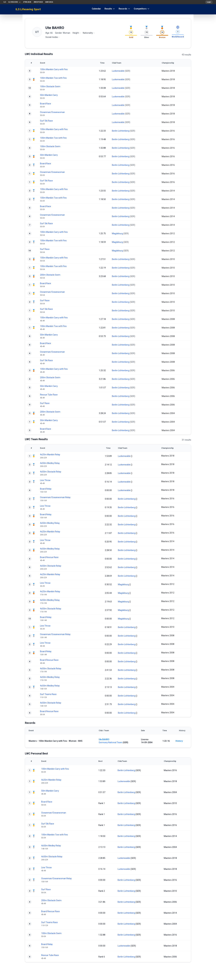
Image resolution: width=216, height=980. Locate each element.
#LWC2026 (49, 2)
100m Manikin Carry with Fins (54, 69)
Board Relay (46, 489)
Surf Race (45, 249)
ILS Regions (15, 2)
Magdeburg (117, 234)
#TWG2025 (27, 2)
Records (124, 9)
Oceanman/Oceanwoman (52, 112)
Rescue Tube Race (49, 395)
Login (209, 2)
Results (110, 9)
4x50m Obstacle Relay (51, 472)
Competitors (142, 9)
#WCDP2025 (38, 2)
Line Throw (45, 480)
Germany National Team (110, 742)
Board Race (46, 104)
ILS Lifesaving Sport (28, 9)
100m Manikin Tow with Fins (53, 78)
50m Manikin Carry (49, 95)
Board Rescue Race (49, 557)
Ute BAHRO (104, 739)
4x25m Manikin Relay (50, 455)
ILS (5, 2)
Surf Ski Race (46, 121)
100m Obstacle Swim (50, 86)
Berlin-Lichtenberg (121, 131)
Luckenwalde (118, 71)
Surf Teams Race (48, 694)
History (179, 741)
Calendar (96, 9)
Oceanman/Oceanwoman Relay (55, 497)
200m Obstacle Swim (50, 275)
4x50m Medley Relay (50, 463)
